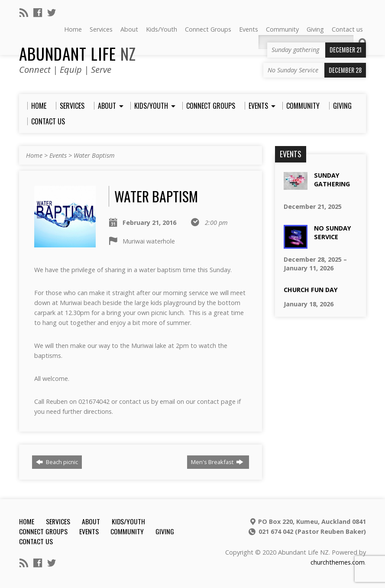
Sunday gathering (332, 180)
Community (127, 531)
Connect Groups (43, 531)
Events (58, 155)
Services (58, 521)
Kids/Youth (128, 521)
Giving (165, 531)
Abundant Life (78, 53)
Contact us (36, 541)
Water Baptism (94, 155)
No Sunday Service (333, 232)
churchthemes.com (338, 562)
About (91, 521)
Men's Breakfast (217, 462)
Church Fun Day (311, 290)
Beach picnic (57, 462)
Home (34, 155)
